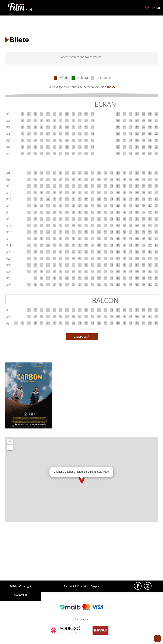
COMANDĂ (82, 337)
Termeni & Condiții (75, 586)
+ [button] (10, 442)
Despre (95, 586)
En (154, 8)
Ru (158, 8)
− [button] (10, 447)
